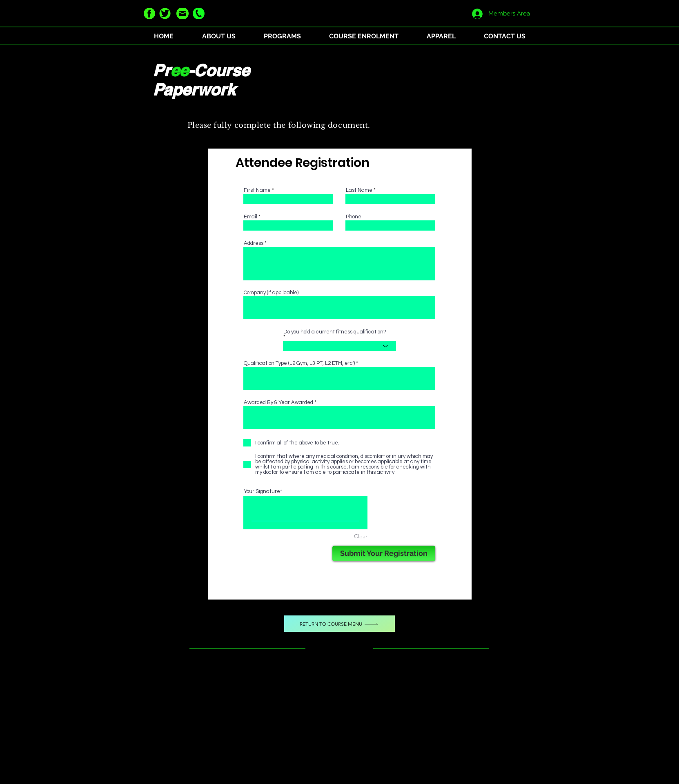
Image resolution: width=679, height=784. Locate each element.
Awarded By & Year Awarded (278, 403)
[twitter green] (165, 13)
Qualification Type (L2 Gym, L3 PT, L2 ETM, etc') (299, 363)
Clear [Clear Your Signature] (361, 536)
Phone (354, 217)
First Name (257, 190)
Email (250, 217)
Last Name (359, 190)
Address (254, 243)
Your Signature (262, 491)
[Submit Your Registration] (384, 553)
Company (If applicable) (271, 293)
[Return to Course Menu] (339, 624)
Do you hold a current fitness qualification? (335, 332)
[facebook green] (149, 13)
